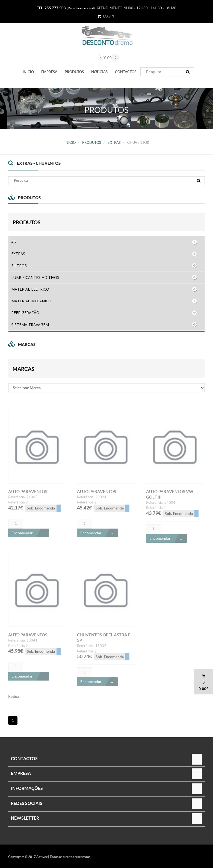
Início (28, 72)
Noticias (99, 72)
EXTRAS (114, 143)
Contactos (126, 72)
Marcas (23, 369)
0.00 (202, 689)
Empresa (49, 72)
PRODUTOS (74, 72)
